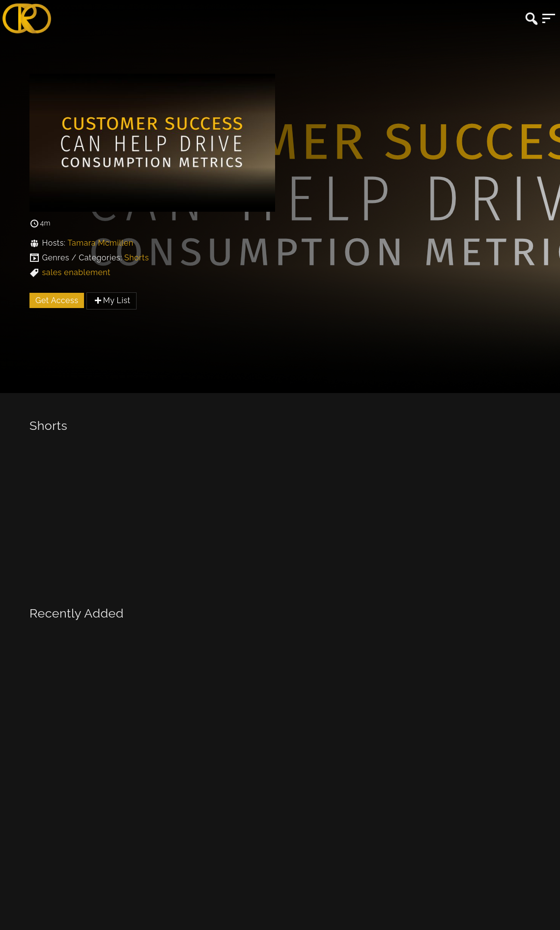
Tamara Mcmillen (100, 243)
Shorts (137, 258)
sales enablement (76, 272)
